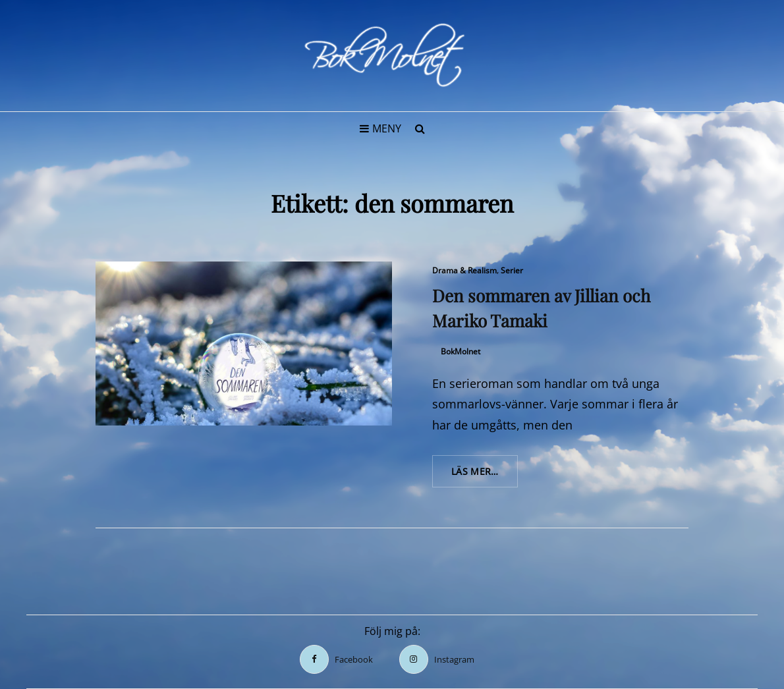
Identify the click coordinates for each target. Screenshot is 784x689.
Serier (512, 270)
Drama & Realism (464, 270)
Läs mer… (485, 476)
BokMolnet (461, 351)
